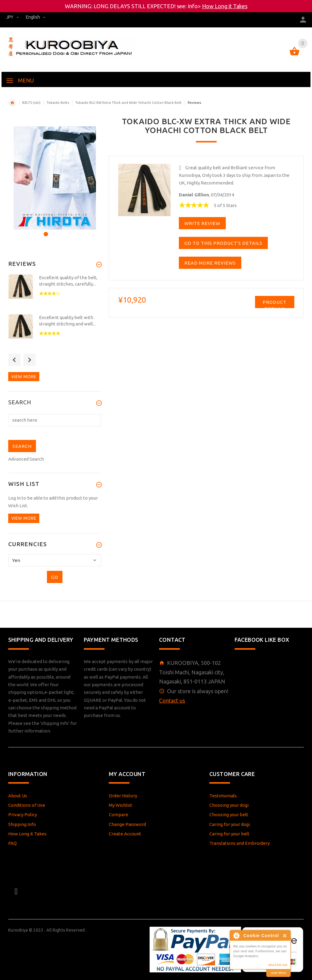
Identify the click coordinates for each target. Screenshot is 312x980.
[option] (55, 178)
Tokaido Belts (58, 103)
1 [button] (45, 230)
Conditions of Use (27, 805)
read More (278, 973)
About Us (18, 796)
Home (12, 103)
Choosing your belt (229, 815)
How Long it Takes (225, 6)
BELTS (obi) (31, 103)
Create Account (125, 834)
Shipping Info (22, 824)
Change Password (127, 824)
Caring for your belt (229, 834)
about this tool (278, 965)
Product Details (275, 304)
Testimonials (223, 796)
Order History (123, 796)
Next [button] (30, 360)
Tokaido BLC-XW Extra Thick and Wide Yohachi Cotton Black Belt (128, 103)
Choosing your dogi (229, 805)
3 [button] (61, 230)
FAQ (12, 843)
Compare (119, 815)
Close (285, 936)
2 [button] (53, 230)
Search (20, 402)
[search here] (55, 420)
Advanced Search (26, 459)
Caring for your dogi (230, 824)
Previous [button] (14, 360)
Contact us (172, 701)
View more (24, 377)
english (36, 17)
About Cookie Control (236, 936)
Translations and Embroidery (239, 843)
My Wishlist (121, 805)
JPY (13, 17)
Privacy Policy (23, 815)
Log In (14, 498)
